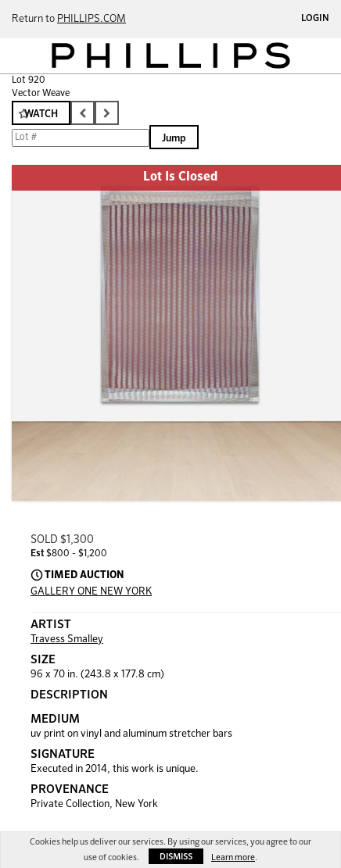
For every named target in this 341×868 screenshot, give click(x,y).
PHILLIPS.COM (92, 19)
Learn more (233, 857)
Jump (174, 139)
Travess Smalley (67, 639)
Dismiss (176, 857)
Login (315, 19)
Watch (41, 114)
